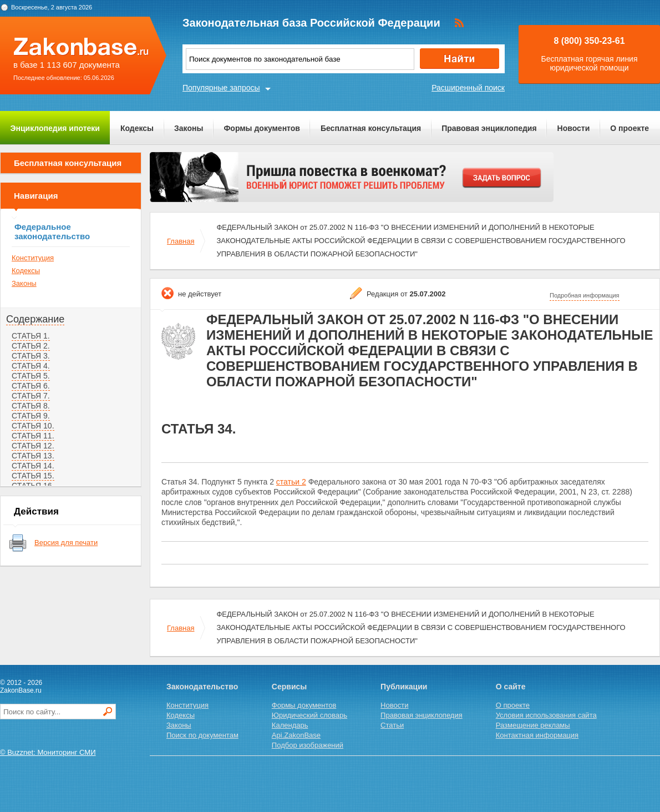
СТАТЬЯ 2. (31, 346)
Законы (189, 128)
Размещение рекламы (533, 725)
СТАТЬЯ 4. (31, 366)
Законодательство (202, 687)
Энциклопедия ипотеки (55, 128)
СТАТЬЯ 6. (31, 386)
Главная (181, 241)
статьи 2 (291, 482)
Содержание (35, 319)
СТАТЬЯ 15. (33, 476)
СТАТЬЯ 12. (33, 446)
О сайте (511, 687)
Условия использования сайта (546, 715)
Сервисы (289, 687)
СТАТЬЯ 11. (33, 436)
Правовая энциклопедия (489, 128)
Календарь (290, 725)
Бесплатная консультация (371, 128)
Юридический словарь (309, 715)
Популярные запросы (221, 88)
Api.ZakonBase (296, 735)
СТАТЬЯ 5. (31, 376)
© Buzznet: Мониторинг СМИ (48, 752)
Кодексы (137, 128)
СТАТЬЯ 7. (31, 396)
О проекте (629, 128)
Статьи (392, 725)
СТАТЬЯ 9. (31, 416)
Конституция (33, 258)
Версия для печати (66, 543)
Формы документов (262, 128)
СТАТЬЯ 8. (31, 406)
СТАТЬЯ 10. (33, 426)
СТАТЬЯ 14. (33, 466)
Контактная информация (537, 735)
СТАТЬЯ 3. (31, 356)
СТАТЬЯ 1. (31, 336)
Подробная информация (585, 295)
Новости (574, 128)
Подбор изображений (308, 745)
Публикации (404, 687)
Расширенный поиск (468, 88)
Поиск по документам (202, 735)
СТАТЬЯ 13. (33, 456)
